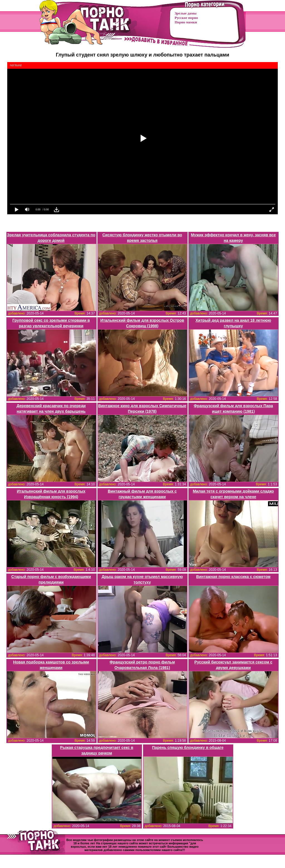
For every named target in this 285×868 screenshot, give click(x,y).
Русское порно (186, 18)
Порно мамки (186, 22)
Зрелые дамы (186, 13)
